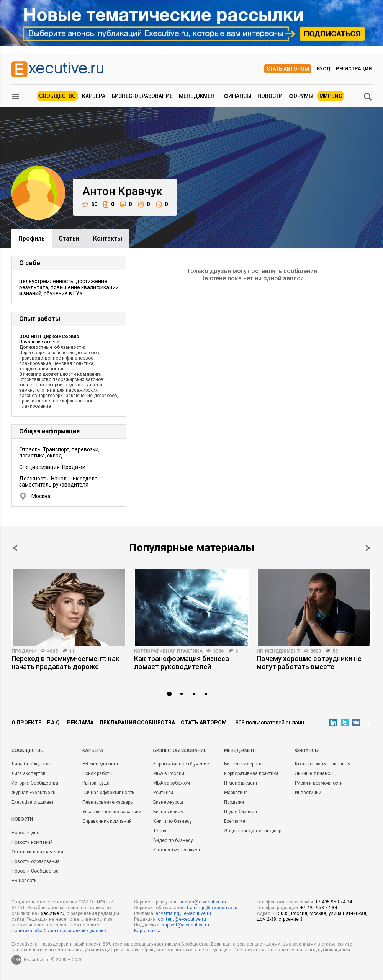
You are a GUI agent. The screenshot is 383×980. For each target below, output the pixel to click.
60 (90, 204)
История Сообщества (35, 783)
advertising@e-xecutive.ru (183, 913)
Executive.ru (51, 913)
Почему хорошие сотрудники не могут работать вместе (309, 663)
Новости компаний (32, 842)
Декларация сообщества (137, 723)
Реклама (80, 723)
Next (368, 548)
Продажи (24, 651)
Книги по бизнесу (173, 821)
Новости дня (25, 833)
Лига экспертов (29, 773)
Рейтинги (163, 793)
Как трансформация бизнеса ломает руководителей (182, 663)
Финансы (237, 96)
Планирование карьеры (108, 802)
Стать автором (288, 69)
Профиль (32, 238)
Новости (270, 96)
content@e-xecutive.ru (182, 919)
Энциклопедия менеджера (254, 831)
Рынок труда (96, 783)
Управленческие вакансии (112, 812)
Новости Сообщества (35, 871)
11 (72, 651)
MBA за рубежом (172, 783)
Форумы (301, 96)
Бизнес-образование (142, 96)
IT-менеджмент (241, 783)
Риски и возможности (319, 783)
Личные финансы (314, 773)
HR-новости (24, 881)
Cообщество (28, 750)
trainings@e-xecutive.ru (212, 908)
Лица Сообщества (31, 764)
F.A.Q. (54, 723)
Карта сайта (147, 931)
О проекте (26, 723)
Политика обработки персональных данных (59, 931)
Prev (15, 548)
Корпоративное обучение (181, 764)
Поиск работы (97, 773)
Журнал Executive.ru (34, 793)
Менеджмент (198, 96)
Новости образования (36, 861)
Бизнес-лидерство (244, 764)
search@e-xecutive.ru (203, 902)
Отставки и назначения (37, 852)
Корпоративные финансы (323, 764)
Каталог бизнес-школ (177, 850)
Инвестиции (308, 793)
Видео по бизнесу (173, 840)
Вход (324, 69)
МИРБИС (331, 96)
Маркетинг (236, 793)
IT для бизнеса (241, 812)
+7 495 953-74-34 (334, 902)
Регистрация (354, 69)
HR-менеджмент (278, 651)
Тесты (160, 831)
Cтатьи (69, 238)
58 (335, 651)
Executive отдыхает (33, 802)
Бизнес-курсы (168, 802)
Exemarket (235, 821)
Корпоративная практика (168, 651)
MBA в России (169, 773)
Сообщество (57, 96)
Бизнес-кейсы (169, 812)
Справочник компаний (107, 821)
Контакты (108, 238)
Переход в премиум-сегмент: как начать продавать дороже (65, 663)
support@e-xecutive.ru (185, 925)
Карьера (94, 96)
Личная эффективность (108, 793)
